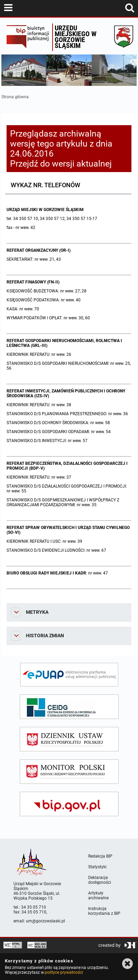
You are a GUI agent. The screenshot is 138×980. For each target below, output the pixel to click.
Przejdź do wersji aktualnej (61, 164)
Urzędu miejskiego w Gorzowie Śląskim (76, 37)
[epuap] (69, 675)
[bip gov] (69, 804)
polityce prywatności (64, 972)
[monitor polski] (69, 772)
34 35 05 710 (34, 907)
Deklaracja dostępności (100, 880)
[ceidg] (69, 707)
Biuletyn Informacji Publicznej (28, 37)
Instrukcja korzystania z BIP (104, 911)
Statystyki (97, 867)
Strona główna (15, 97)
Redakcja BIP (100, 856)
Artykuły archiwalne (98, 896)
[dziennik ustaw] (69, 739)
